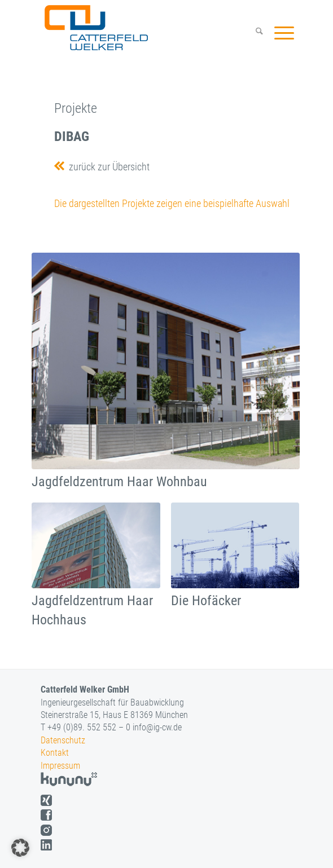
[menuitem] (254, 33)
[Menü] (279, 33)
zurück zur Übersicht (107, 167)
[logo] (144, 28)
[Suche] (254, 33)
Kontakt (55, 753)
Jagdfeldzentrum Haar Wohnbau (119, 482)
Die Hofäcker (206, 601)
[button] (20, 848)
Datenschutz (63, 740)
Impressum (60, 766)
